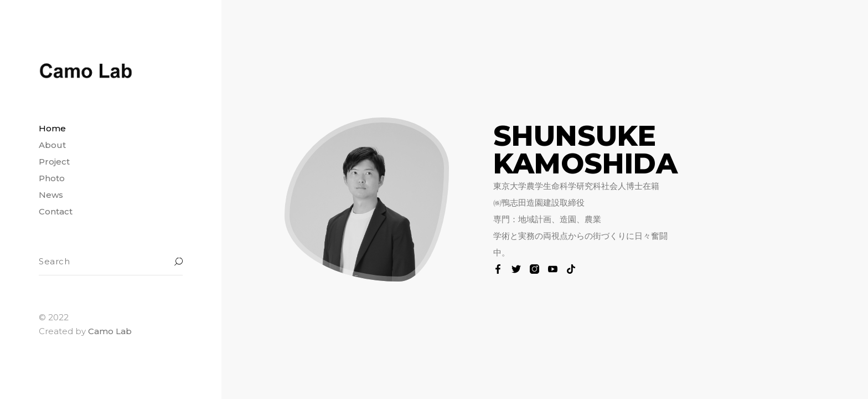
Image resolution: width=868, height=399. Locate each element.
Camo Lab (110, 331)
